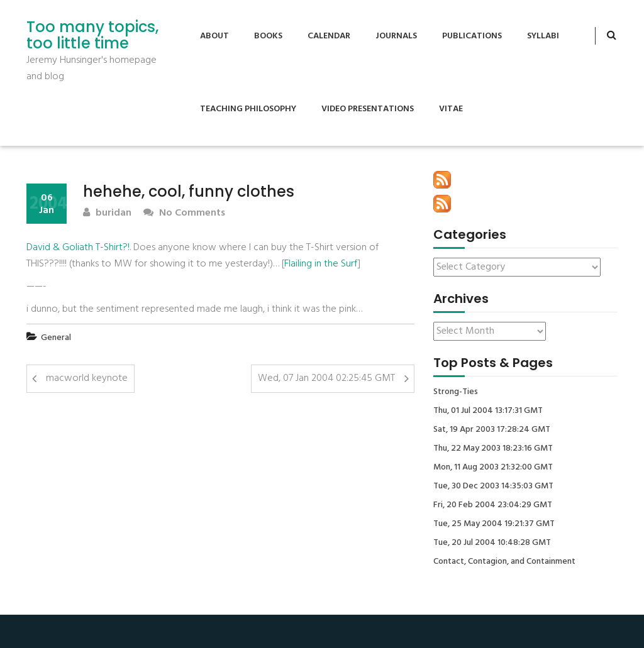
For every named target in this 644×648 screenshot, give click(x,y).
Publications (472, 36)
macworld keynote (87, 378)
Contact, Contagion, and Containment (504, 562)
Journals (396, 36)
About (214, 36)
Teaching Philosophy (248, 109)
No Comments (184, 213)
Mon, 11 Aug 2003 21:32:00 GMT (493, 468)
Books (268, 36)
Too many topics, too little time (92, 36)
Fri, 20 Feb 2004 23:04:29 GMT (493, 505)
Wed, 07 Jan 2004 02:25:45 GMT (326, 378)
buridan (107, 213)
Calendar (329, 36)
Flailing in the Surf (321, 264)
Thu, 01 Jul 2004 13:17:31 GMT (488, 411)
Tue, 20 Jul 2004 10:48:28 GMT (492, 543)
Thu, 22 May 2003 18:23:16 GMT (493, 449)
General (56, 338)
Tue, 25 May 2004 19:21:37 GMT (494, 524)
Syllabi (543, 36)
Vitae (451, 109)
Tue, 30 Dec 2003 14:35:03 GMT (493, 486)
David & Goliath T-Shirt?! (78, 248)
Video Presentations (368, 109)
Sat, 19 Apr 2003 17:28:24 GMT (492, 430)
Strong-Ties (456, 392)
